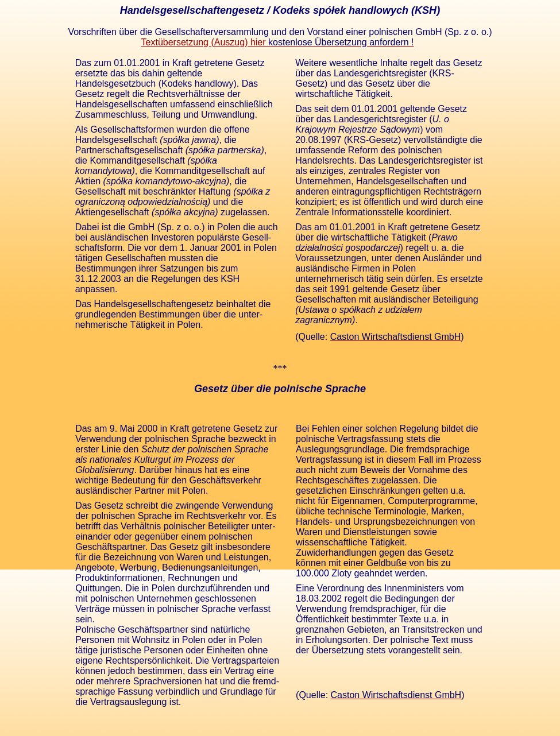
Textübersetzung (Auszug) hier (278, 42)
